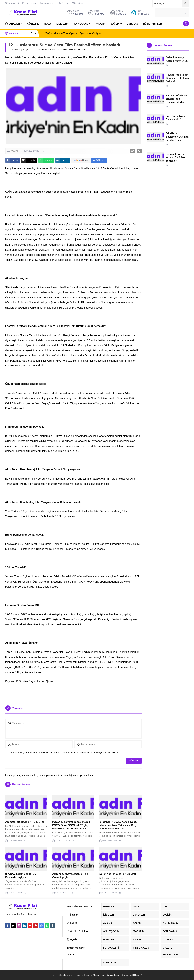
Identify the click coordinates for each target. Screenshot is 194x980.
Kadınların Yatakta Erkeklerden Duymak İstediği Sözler (176, 100)
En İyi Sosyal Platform (81, 975)
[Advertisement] (73, 693)
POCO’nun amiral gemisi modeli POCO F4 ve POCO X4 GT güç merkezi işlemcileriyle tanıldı (71, 825)
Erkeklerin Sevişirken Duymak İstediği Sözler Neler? (177, 138)
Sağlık (110, 975)
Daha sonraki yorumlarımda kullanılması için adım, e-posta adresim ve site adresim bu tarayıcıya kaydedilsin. (64, 753)
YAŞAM (27, 50)
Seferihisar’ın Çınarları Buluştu (118, 874)
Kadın (117, 975)
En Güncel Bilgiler (131, 975)
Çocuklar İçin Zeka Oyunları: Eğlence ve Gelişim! (72, 33)
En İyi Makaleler (61, 975)
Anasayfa (14, 50)
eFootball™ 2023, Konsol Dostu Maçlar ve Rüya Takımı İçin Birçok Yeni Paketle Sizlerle (119, 825)
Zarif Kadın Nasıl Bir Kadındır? (176, 118)
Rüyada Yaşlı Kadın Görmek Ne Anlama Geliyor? (177, 78)
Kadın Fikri (100, 975)
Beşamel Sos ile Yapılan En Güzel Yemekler (176, 157)
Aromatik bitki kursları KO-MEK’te (25, 822)
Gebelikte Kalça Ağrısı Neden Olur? (177, 59)
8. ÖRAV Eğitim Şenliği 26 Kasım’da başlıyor (21, 876)
